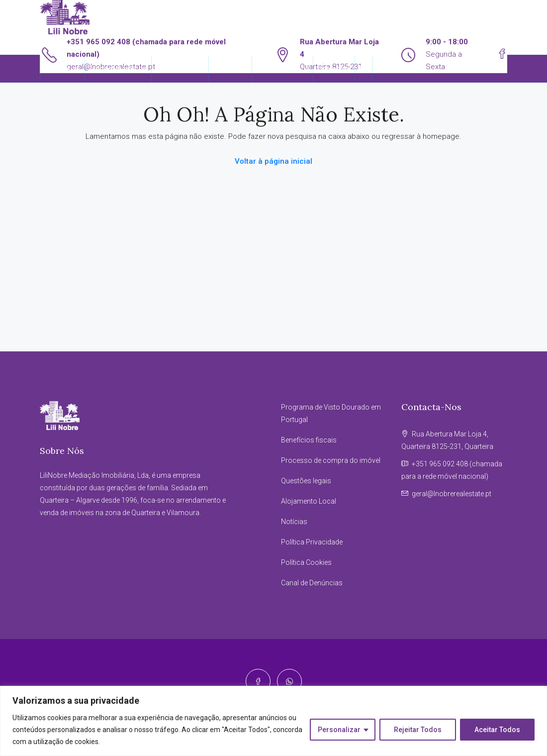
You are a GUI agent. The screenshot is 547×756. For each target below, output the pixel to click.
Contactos (334, 69)
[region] (273, 721)
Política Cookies (306, 562)
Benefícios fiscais (309, 440)
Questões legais (306, 481)
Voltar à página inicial (273, 161)
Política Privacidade (312, 542)
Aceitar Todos (497, 730)
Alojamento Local (309, 501)
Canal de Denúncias (312, 583)
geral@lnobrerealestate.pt (452, 494)
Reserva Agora (180, 69)
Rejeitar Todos (418, 730)
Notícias (294, 522)
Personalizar (339, 730)
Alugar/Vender (113, 69)
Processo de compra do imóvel (331, 460)
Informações (277, 69)
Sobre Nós (230, 69)
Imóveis (57, 69)
